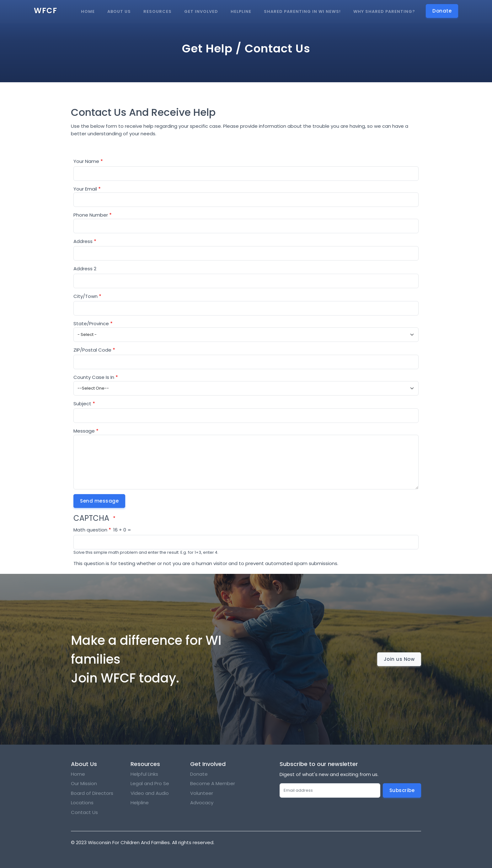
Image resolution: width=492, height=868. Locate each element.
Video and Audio (150, 793)
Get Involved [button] (201, 11)
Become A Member (213, 783)
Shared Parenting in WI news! (302, 11)
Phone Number (91, 215)
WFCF (45, 11)
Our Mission (84, 783)
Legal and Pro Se (150, 783)
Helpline (241, 11)
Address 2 (85, 269)
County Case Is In (94, 377)
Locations (82, 803)
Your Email (85, 189)
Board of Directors (92, 793)
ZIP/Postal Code (92, 350)
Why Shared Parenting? (384, 11)
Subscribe (402, 790)
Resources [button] (158, 11)
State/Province (91, 323)
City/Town (86, 296)
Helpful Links (144, 774)
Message (84, 431)
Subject (82, 404)
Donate (199, 774)
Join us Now (399, 659)
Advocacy (202, 803)
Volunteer (202, 793)
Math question (90, 530)
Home (88, 11)
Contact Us (84, 812)
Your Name (86, 161)
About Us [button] (119, 11)
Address (83, 241)
